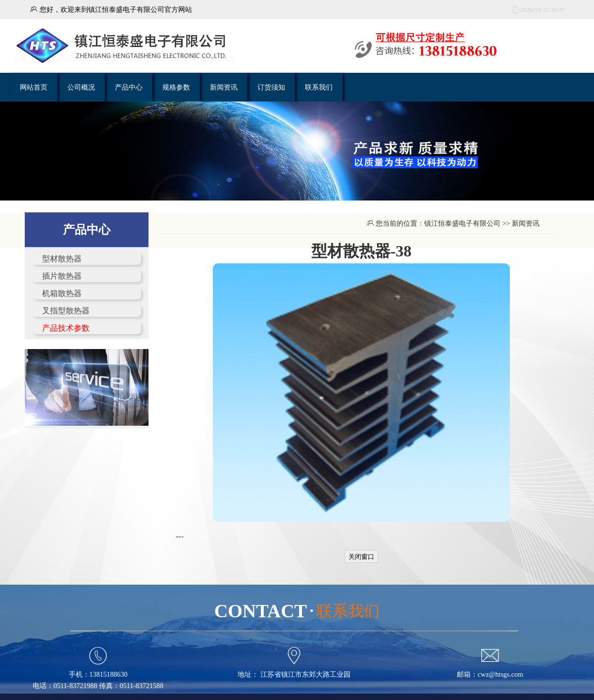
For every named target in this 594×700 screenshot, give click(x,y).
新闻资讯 (224, 87)
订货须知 (271, 87)
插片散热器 (62, 276)
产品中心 (129, 87)
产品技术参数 (66, 328)
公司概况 (81, 87)
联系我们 (319, 87)
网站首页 (34, 87)
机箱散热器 (62, 293)
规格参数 (176, 87)
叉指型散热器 (66, 311)
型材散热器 (62, 259)
